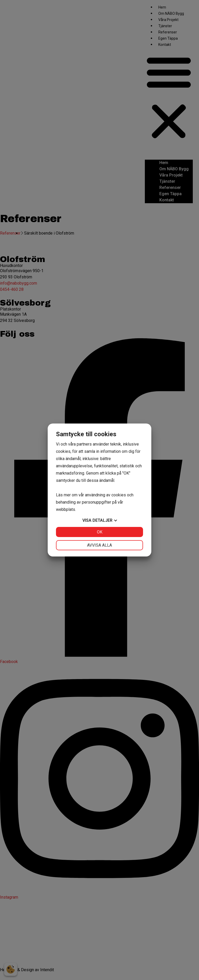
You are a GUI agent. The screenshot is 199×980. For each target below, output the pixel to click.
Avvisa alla (99, 545)
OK (100, 532)
